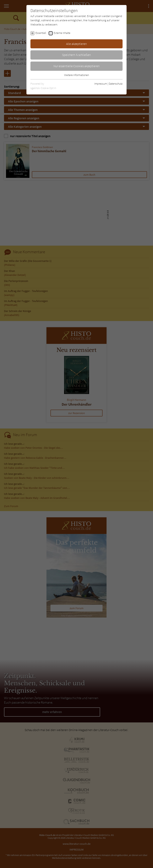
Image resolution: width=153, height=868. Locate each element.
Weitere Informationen (76, 75)
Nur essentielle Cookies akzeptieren (77, 66)
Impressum (101, 84)
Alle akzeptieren (76, 44)
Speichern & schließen (76, 55)
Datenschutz (116, 84)
